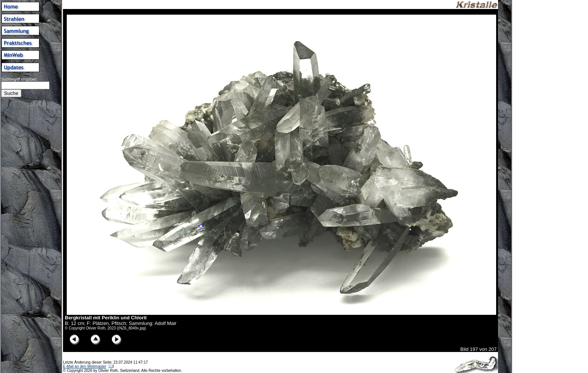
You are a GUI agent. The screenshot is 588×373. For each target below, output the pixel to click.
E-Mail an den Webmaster (85, 366)
